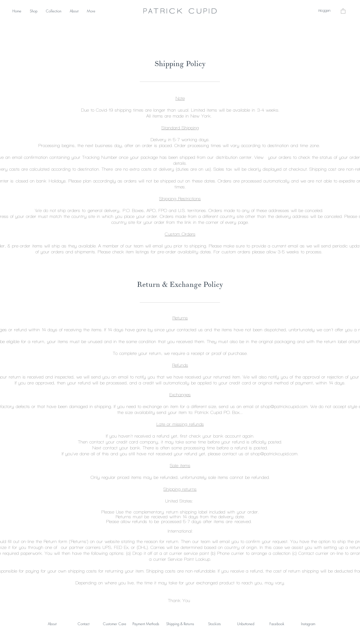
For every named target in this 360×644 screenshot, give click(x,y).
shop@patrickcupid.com (284, 407)
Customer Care (115, 624)
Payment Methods (146, 624)
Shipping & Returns (180, 624)
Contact (84, 624)
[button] (343, 11)
